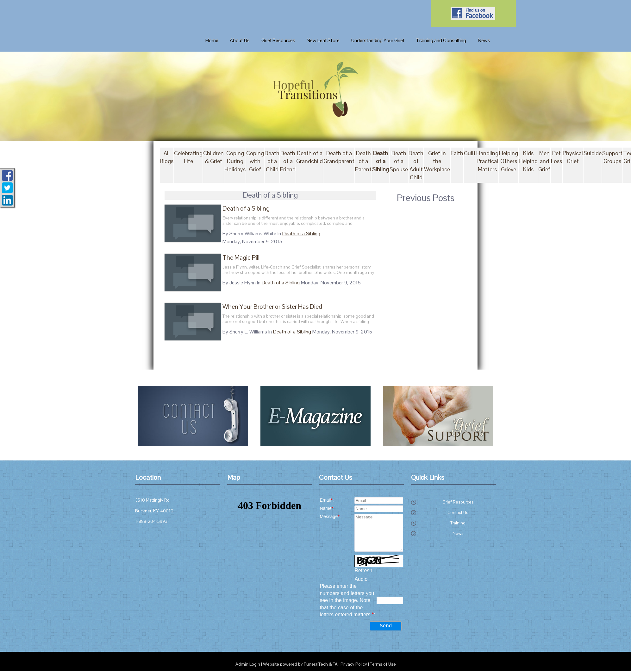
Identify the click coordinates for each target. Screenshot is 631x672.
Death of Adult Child (416, 165)
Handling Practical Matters (487, 161)
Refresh (363, 571)
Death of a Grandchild (309, 157)
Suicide (593, 153)
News (458, 534)
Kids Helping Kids (528, 161)
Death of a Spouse (399, 161)
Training (458, 523)
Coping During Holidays (235, 161)
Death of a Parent (363, 161)
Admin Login (248, 666)
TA (335, 666)
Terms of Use (383, 666)
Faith (457, 153)
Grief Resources (458, 502)
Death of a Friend (288, 161)
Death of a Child (272, 161)
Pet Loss (556, 157)
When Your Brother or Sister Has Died (267, 307)
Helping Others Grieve (509, 161)
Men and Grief (544, 161)
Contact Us (458, 513)
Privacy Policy (354, 666)
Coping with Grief (255, 161)
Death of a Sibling (381, 161)
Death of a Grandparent (339, 157)
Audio (361, 579)
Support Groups (612, 157)
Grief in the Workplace (437, 161)
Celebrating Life (188, 157)
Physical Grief (573, 157)
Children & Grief (213, 157)
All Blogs (167, 157)
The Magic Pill (236, 257)
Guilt (470, 153)
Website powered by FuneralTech (295, 666)
